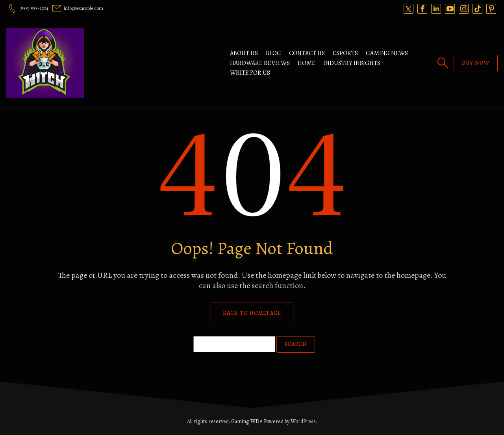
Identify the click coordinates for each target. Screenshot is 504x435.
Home (307, 63)
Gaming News (387, 53)
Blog (273, 53)
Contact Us (307, 53)
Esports (345, 53)
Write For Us (250, 73)
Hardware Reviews (260, 63)
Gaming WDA (247, 421)
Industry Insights (352, 63)
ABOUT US (244, 53)
